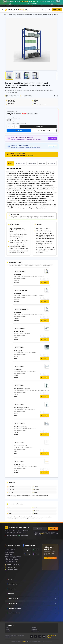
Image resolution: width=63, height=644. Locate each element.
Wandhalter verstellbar (21, 427)
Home (5, 15)
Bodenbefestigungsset (20, 446)
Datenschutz (43, 533)
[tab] (32, 154)
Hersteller (43, 163)
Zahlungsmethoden (36, 631)
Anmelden (53, 529)
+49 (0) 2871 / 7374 (58, 6)
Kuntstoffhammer (19, 465)
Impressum (34, 627)
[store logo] (16, 10)
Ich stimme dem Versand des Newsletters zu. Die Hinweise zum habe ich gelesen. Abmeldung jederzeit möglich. (46, 533)
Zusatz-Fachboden (19, 332)
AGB (7, 627)
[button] (9, 76)
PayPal (20, 130)
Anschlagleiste (18, 351)
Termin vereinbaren (50, 558)
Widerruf (8, 631)
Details (11, 163)
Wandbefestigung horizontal (22, 389)
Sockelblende (18, 370)
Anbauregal (17, 275)
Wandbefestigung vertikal (21, 408)
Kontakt (8, 629)
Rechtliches (52, 163)
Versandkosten (33, 163)
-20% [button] (24, 113)
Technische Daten (21, 163)
